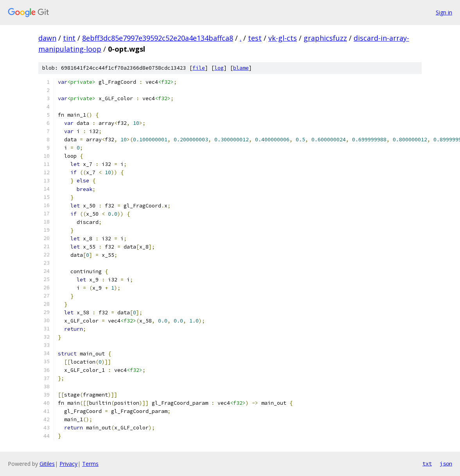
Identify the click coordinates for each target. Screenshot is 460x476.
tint (69, 38)
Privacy (68, 464)
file (199, 68)
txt (427, 463)
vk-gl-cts (283, 38)
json (446, 463)
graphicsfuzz (325, 38)
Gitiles (47, 464)
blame (241, 68)
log (219, 68)
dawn (47, 38)
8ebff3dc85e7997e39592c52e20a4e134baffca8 (158, 38)
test (255, 38)
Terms (90, 464)
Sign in (444, 12)
